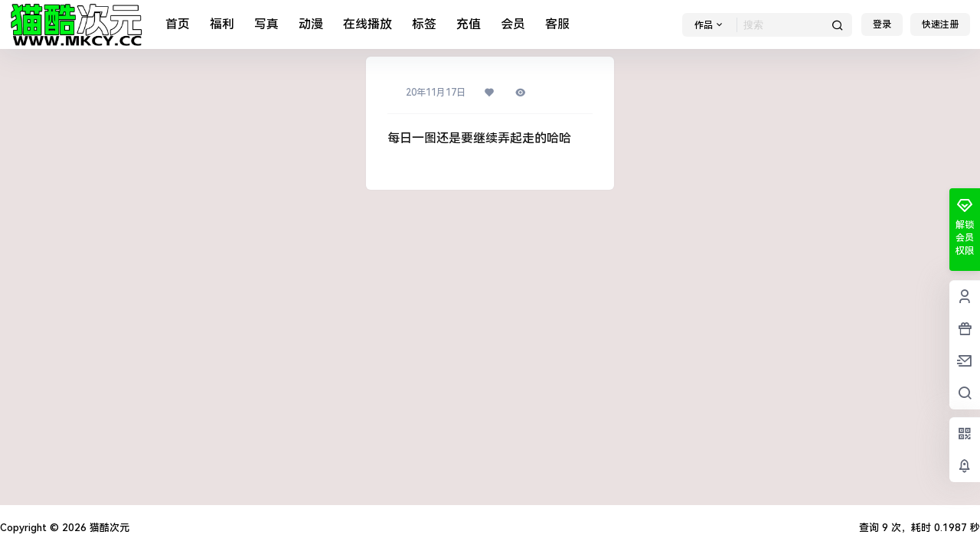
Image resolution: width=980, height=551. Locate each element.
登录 (882, 24)
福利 (222, 24)
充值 (469, 24)
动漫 (311, 24)
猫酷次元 (108, 528)
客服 (557, 24)
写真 (266, 24)
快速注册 (940, 24)
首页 (178, 24)
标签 (424, 24)
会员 (513, 24)
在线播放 (367, 24)
